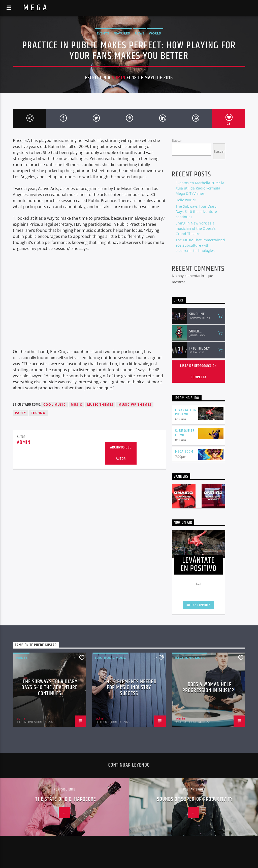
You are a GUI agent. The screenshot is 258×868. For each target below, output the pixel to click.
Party (20, 413)
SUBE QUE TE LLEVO (185, 433)
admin (118, 78)
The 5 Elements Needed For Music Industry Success (130, 688)
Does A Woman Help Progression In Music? (208, 687)
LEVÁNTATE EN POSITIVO (186, 412)
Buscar (177, 140)
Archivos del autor (121, 453)
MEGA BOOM (184, 452)
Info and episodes (199, 605)
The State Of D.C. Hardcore (66, 799)
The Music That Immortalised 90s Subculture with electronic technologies (200, 245)
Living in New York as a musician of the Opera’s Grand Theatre (196, 228)
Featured (122, 33)
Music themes (100, 405)
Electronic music (110, 658)
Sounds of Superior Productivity (195, 799)
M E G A (35, 8)
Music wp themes (135, 405)
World (155, 33)
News (140, 33)
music (76, 405)
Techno (38, 413)
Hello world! (186, 200)
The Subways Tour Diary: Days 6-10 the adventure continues (197, 212)
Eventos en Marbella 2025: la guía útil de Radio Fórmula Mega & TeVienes (200, 188)
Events (103, 33)
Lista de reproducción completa (198, 371)
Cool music (55, 405)
